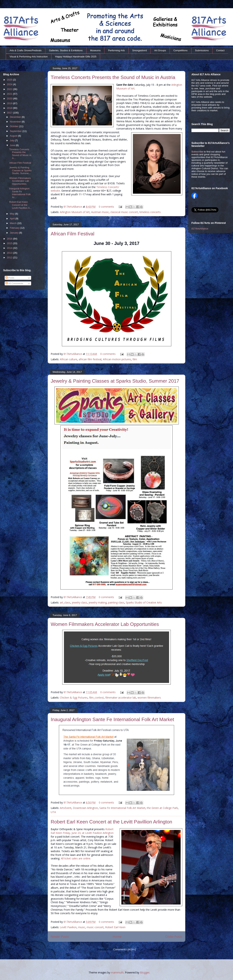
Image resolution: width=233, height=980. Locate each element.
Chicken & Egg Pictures (74, 698)
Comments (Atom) (125, 949)
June (13, 145)
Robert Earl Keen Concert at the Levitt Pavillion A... (20, 205)
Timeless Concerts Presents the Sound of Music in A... (20, 154)
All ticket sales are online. (76, 858)
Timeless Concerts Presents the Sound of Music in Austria (113, 77)
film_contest (96, 698)
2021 (10, 94)
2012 (10, 257)
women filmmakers (149, 698)
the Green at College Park (162, 808)
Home (117, 936)
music (82, 927)
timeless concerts (150, 212)
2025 (10, 80)
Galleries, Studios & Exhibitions (66, 50)
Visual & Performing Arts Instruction (29, 57)
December (16, 117)
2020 (10, 99)
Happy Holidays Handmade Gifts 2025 (76, 57)
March (14, 223)
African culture (69, 359)
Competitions (180, 50)
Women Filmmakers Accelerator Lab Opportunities (105, 624)
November (16, 122)
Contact (220, 50)
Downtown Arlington (85, 808)
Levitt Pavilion (68, 927)
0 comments (106, 207)
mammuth (117, 972)
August (14, 136)
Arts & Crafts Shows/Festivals (26, 50)
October (15, 126)
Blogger (145, 972)
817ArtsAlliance (73, 207)
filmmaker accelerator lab (121, 698)
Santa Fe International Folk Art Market (122, 808)
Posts (10, 278)
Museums (95, 50)
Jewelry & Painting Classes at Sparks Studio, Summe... (20, 170)
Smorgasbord (139, 50)
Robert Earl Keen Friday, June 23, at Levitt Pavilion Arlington (82, 831)
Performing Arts (116, 50)
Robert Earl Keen (115, 927)
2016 (10, 239)
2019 (10, 103)
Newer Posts (60, 936)
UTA (53, 812)
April (13, 219)
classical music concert (124, 212)
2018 (10, 108)
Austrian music (100, 212)
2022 (10, 89)
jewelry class (79, 602)
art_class (65, 602)
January (15, 233)
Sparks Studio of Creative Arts (144, 602)
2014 (10, 248)
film (135, 359)
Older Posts (174, 936)
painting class (116, 602)
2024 (10, 84)
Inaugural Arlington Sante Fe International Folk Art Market (112, 719)
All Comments (14, 283)
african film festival (90, 359)
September (16, 131)
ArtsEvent (66, 808)
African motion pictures (117, 359)
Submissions (202, 50)
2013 (10, 253)
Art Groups (160, 50)
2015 (10, 243)
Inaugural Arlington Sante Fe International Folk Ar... (20, 193)
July (12, 140)
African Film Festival (73, 234)
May (12, 214)
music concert (95, 927)
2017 (10, 113)
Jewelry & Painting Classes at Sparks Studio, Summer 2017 (115, 381)
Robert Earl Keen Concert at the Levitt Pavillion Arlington (111, 822)
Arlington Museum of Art (75, 212)
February (15, 228)
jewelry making (98, 602)
